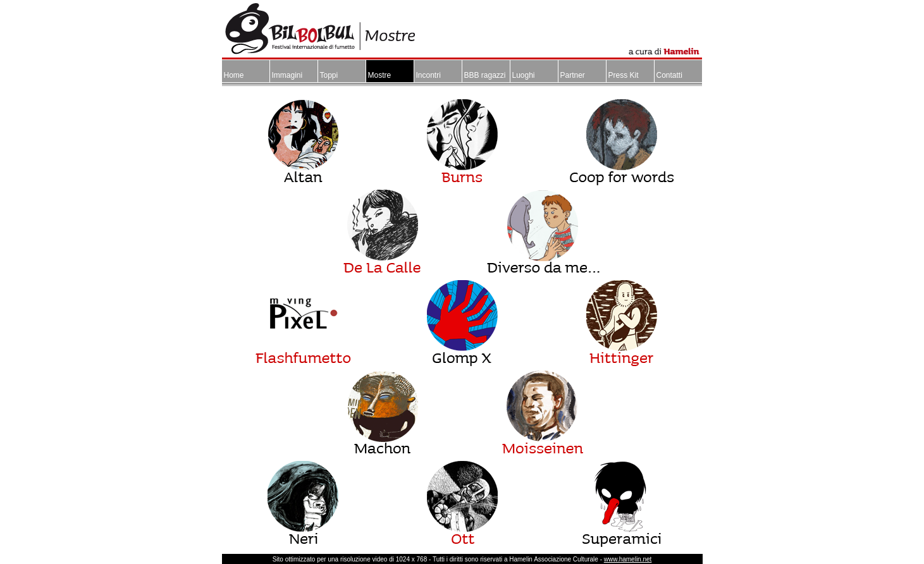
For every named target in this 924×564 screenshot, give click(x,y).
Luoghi (524, 75)
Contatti (669, 75)
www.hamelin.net (628, 559)
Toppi (329, 75)
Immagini (287, 75)
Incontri (428, 75)
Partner (573, 75)
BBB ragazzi (485, 75)
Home (234, 75)
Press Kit (624, 75)
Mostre (380, 75)
